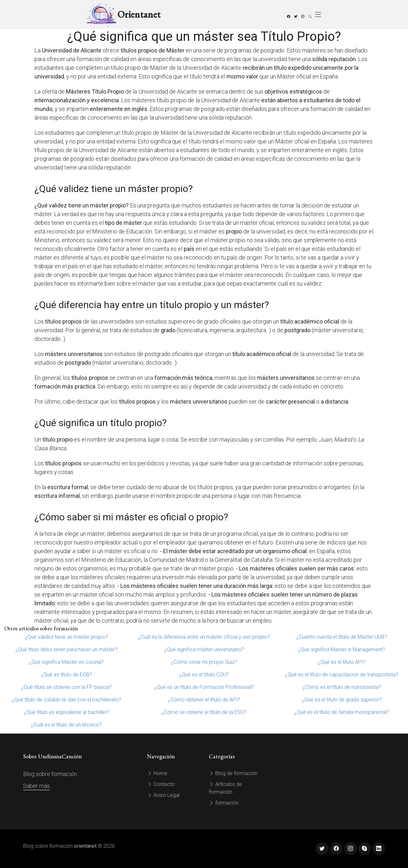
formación (224, 803)
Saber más (37, 786)
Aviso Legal (163, 795)
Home (157, 773)
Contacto (161, 784)
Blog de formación (233, 773)
